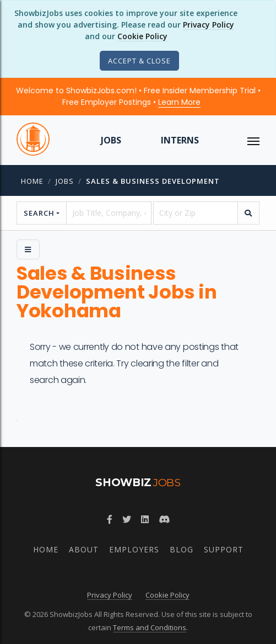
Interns (180, 140)
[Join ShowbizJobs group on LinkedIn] (145, 519)
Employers (134, 549)
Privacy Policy (209, 25)
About (84, 549)
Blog (182, 549)
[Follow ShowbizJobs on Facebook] (110, 519)
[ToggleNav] (253, 140)
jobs (65, 181)
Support (224, 549)
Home (32, 181)
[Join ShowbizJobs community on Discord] (164, 519)
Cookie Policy (142, 36)
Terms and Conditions (150, 627)
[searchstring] (109, 213)
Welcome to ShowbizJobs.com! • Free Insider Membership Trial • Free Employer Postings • (138, 96)
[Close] (139, 61)
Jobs (111, 140)
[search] (248, 213)
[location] (196, 213)
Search (39, 213)
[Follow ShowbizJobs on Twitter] (127, 519)
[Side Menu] (28, 249)
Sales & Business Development (153, 181)
